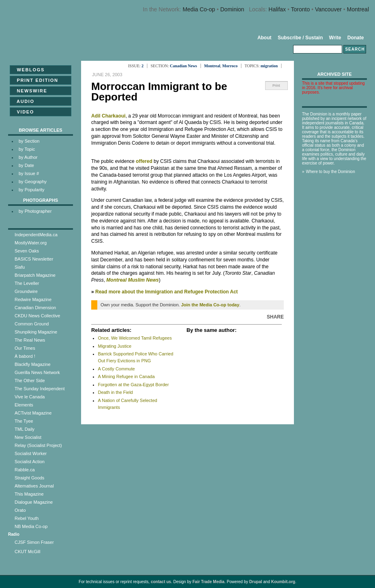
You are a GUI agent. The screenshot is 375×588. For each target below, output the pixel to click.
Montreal (358, 9)
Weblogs (28, 70)
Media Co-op (199, 9)
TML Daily (25, 429)
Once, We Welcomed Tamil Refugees (135, 338)
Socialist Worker (31, 453)
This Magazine (29, 494)
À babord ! (25, 356)
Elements (24, 405)
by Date (26, 165)
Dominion (232, 9)
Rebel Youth (27, 518)
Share (275, 317)
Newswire (29, 91)
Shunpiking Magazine (36, 332)
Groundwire (26, 291)
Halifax (277, 9)
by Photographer (35, 211)
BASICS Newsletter (34, 259)
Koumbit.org (283, 582)
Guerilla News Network (37, 372)
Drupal (256, 582)
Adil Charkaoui (108, 116)
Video (23, 112)
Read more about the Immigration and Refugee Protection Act (167, 292)
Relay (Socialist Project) (38, 445)
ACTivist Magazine (33, 413)
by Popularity (32, 190)
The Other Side (30, 381)
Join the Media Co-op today (210, 305)
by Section (29, 141)
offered (144, 161)
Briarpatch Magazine (35, 275)
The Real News (30, 340)
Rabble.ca (25, 470)
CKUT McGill (27, 552)
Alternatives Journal (34, 486)
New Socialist (28, 437)
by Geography (33, 182)
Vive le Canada (30, 397)
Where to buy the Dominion (331, 172)
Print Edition (35, 80)
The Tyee (24, 421)
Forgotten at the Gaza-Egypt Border (134, 385)
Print (276, 86)
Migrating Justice (115, 346)
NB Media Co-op (31, 526)
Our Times (25, 348)
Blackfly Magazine (33, 364)
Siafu (20, 267)
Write (335, 38)
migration (269, 66)
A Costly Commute (117, 369)
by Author (28, 157)
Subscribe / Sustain (300, 38)
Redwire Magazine (33, 299)
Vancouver (328, 9)
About (265, 38)
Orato (20, 510)
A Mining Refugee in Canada (126, 376)
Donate (356, 38)
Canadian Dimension (35, 308)
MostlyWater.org (31, 243)
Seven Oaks (27, 251)
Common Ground (32, 324)
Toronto (301, 9)
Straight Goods (29, 478)
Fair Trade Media (209, 582)
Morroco (230, 66)
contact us (161, 582)
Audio (23, 101)
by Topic (27, 149)
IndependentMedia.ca (36, 235)
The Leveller (27, 283)
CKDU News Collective (37, 316)
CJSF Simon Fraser (34, 542)
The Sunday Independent (40, 389)
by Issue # (29, 173)
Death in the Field (116, 392)
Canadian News (183, 66)
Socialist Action (30, 462)
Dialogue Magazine (34, 502)
